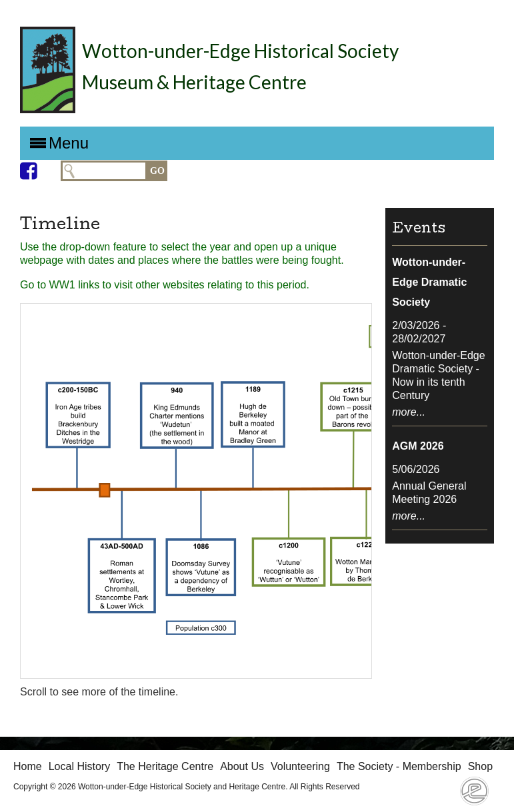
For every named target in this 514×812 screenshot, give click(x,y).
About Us (242, 766)
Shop (480, 766)
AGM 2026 (418, 446)
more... (409, 412)
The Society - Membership (399, 766)
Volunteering (300, 766)
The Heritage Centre (165, 766)
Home (28, 766)
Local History (79, 766)
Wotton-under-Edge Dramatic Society (429, 282)
